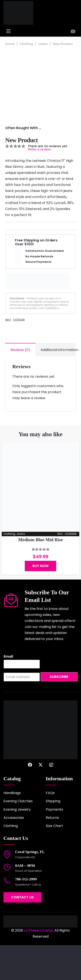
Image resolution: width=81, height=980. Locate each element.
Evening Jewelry (17, 844)
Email (8, 692)
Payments (54, 844)
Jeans (43, 44)
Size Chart (54, 861)
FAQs (50, 828)
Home (10, 44)
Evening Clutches (18, 836)
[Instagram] (51, 800)
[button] (22, 31)
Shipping (53, 836)
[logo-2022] (21, 13)
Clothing (26, 44)
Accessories (14, 852)
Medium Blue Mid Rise (40, 575)
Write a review (39, 184)
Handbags (12, 828)
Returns (52, 852)
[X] (40, 800)
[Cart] (73, 31)
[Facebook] (30, 800)
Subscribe (59, 712)
